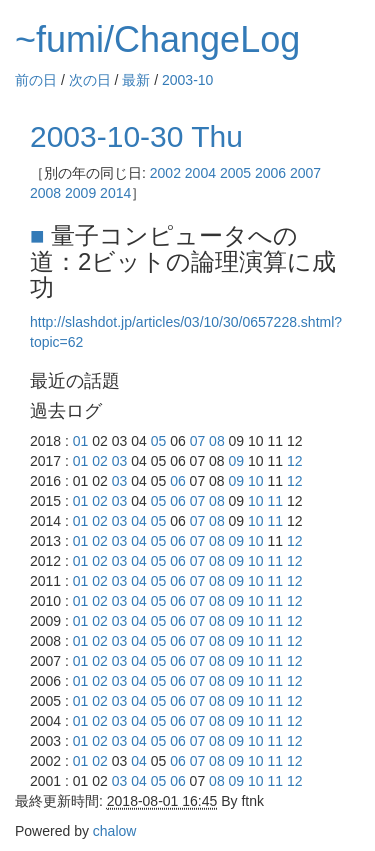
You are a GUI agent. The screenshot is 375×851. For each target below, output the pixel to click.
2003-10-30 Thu (136, 136)
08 (217, 441)
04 (139, 521)
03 (120, 461)
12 (295, 461)
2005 (235, 173)
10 (256, 481)
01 (81, 441)
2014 (115, 193)
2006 (270, 173)
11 (276, 501)
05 (159, 441)
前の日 (36, 80)
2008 (45, 193)
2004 (200, 173)
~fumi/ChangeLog (157, 39)
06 (178, 481)
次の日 (90, 80)
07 (198, 441)
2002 (165, 173)
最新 (136, 80)
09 (237, 461)
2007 (305, 173)
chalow (115, 831)
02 (100, 461)
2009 (80, 193)
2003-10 (187, 80)
